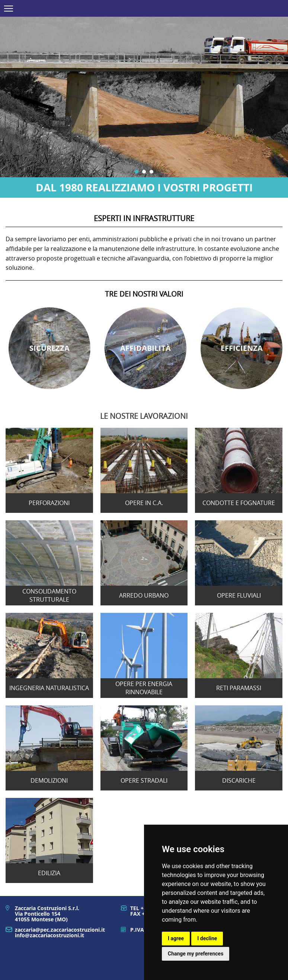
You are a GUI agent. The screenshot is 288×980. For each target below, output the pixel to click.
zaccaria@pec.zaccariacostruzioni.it (60, 930)
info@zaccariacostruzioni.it (49, 935)
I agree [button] (176, 938)
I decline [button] (207, 938)
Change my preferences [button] (196, 954)
